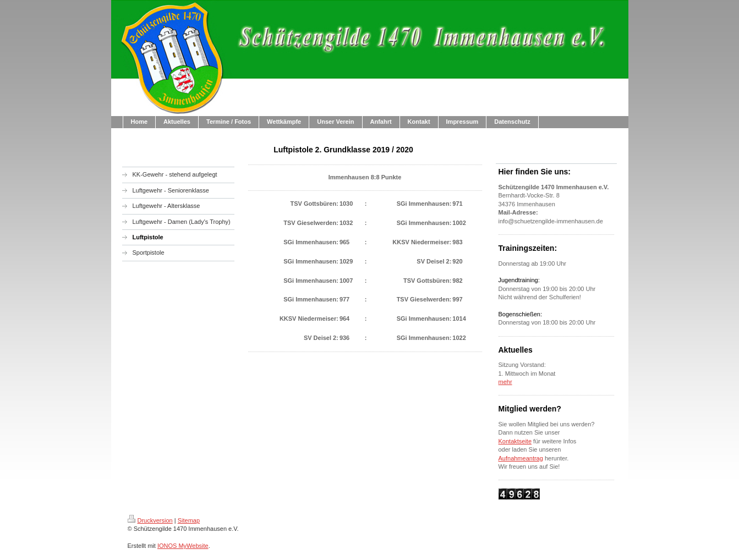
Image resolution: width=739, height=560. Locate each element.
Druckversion (150, 520)
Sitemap (189, 520)
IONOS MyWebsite (183, 546)
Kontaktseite (515, 441)
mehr (505, 382)
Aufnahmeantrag (521, 458)
